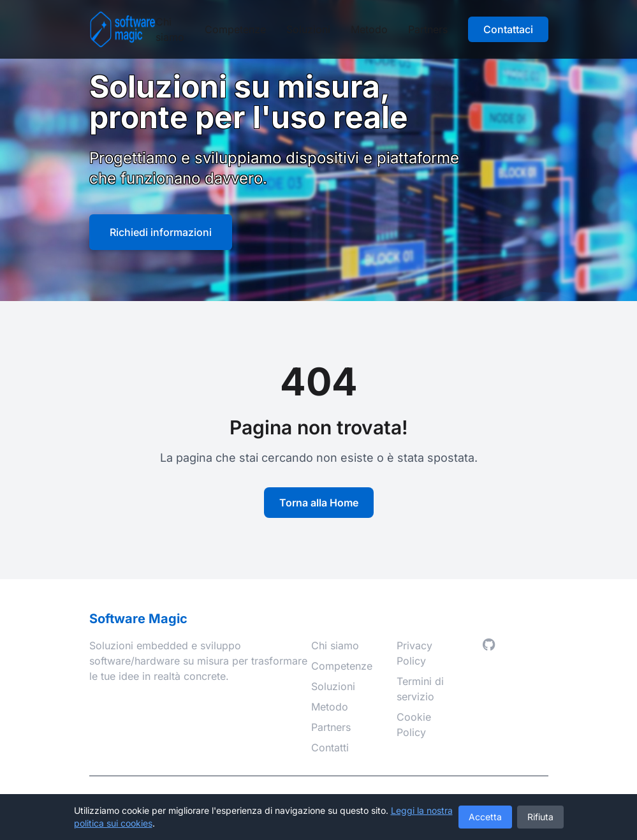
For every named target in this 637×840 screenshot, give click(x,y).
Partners (428, 29)
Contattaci (508, 29)
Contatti (330, 748)
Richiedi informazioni (161, 232)
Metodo (369, 29)
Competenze (235, 29)
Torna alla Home (319, 503)
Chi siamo (170, 29)
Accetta (485, 817)
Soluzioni (308, 29)
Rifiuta (540, 817)
